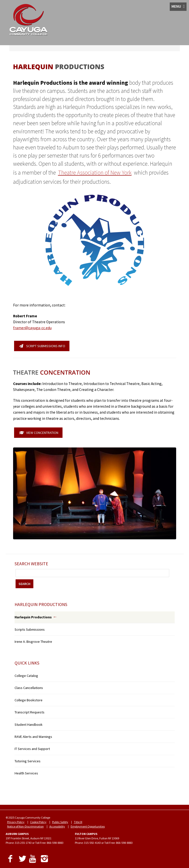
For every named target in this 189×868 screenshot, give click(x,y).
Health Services (26, 773)
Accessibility (57, 826)
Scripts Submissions (30, 629)
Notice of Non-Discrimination (25, 826)
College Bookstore (29, 700)
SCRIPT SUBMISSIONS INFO (42, 346)
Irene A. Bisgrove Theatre (33, 642)
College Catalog (26, 676)
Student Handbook (29, 725)
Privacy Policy (16, 822)
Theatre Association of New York (95, 172)
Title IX (78, 822)
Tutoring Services (28, 761)
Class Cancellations (29, 688)
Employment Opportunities (88, 826)
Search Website (31, 564)
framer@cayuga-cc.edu (32, 328)
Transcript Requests (30, 712)
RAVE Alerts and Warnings (33, 737)
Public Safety (60, 822)
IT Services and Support (32, 749)
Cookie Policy (38, 822)
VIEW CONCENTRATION (39, 433)
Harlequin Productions (33, 617)
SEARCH (24, 584)
